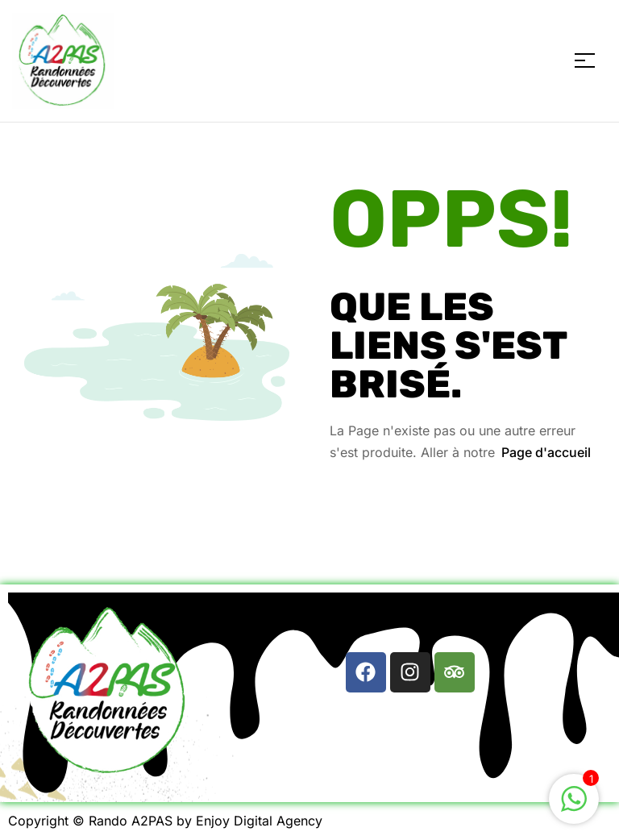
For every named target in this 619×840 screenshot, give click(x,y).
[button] (409, 618)
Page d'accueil (546, 452)
